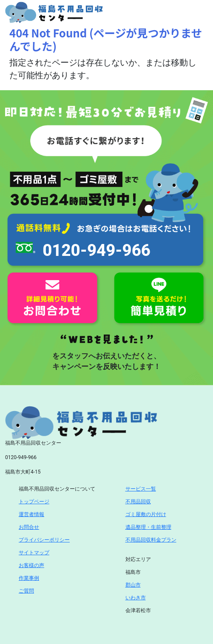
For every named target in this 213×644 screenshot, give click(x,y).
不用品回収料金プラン (151, 540)
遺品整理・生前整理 (148, 527)
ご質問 (26, 591)
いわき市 (136, 598)
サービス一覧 (141, 489)
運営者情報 (31, 514)
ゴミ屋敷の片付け (146, 514)
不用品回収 (138, 502)
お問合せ (29, 527)
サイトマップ (34, 553)
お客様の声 (31, 565)
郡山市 (133, 585)
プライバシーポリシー (44, 540)
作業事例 (29, 578)
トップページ (34, 502)
